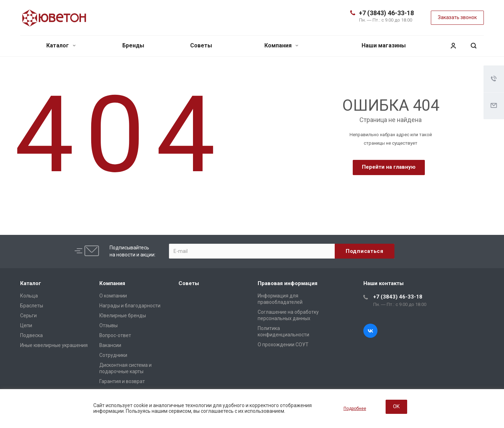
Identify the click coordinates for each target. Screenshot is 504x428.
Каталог (61, 45)
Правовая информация (288, 283)
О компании (113, 296)
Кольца (29, 296)
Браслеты (32, 306)
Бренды (133, 45)
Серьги (28, 316)
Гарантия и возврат (122, 381)
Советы (201, 45)
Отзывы (109, 325)
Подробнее (355, 409)
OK (396, 406)
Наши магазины (384, 45)
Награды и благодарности (130, 306)
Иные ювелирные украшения (54, 345)
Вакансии (110, 345)
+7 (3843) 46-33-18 (386, 13)
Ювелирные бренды (123, 316)
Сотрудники (113, 355)
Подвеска (31, 335)
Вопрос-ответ (115, 335)
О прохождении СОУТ (283, 345)
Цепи (26, 325)
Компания (281, 45)
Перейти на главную (389, 167)
